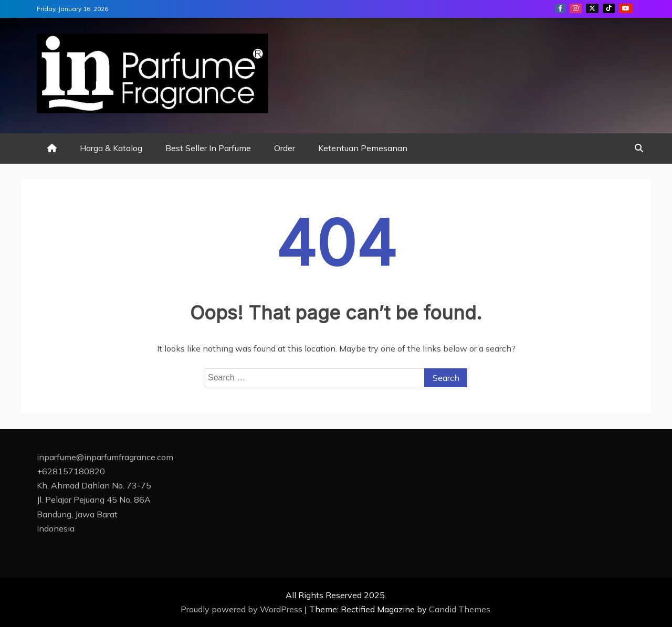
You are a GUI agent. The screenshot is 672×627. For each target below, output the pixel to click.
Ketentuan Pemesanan (363, 148)
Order (285, 148)
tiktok (609, 8)
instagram (576, 8)
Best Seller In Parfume (208, 148)
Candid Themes (460, 609)
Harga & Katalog (111, 148)
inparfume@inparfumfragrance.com (105, 457)
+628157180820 (71, 471)
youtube (626, 8)
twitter (592, 8)
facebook (560, 8)
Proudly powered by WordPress (243, 609)
